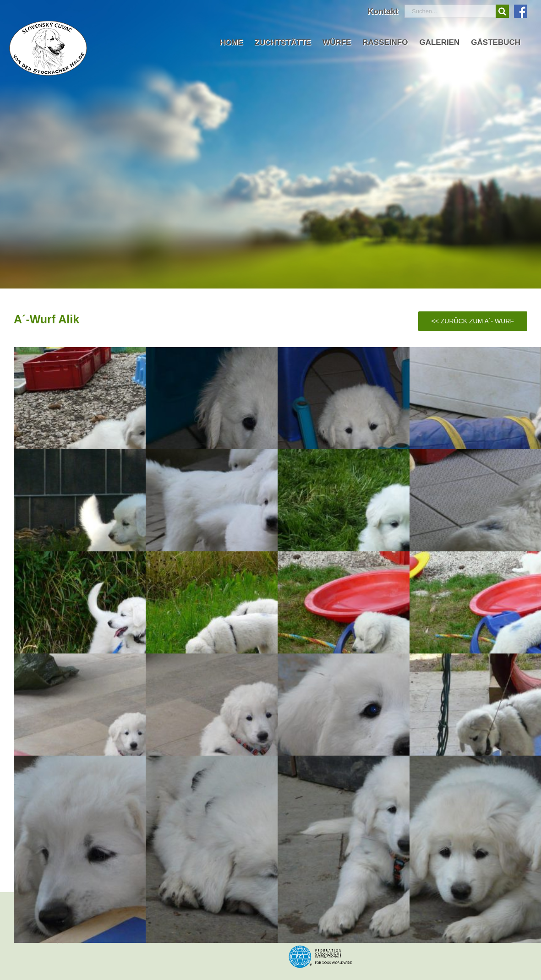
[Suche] (502, 11)
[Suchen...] (450, 11)
